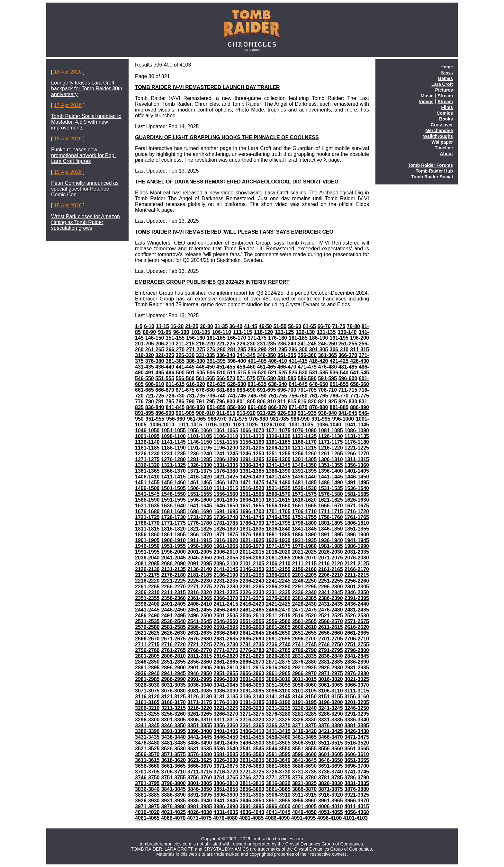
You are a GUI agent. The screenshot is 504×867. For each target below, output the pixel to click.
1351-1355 (331, 465)
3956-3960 (305, 801)
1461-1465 (200, 483)
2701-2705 (331, 639)
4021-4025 (173, 812)
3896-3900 (226, 795)
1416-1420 (200, 477)
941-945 (348, 413)
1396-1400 (331, 471)
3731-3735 (305, 772)
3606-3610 (357, 754)
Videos (426, 102)
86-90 (149, 332)
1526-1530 (305, 488)
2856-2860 (200, 662)
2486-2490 (147, 616)
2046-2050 (200, 558)
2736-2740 (278, 644)
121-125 (284, 332)
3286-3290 (331, 714)
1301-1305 (305, 459)
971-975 (238, 419)
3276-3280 (278, 714)
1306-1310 (331, 459)
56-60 (295, 326)
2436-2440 (357, 604)
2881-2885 (331, 662)
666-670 (165, 390)
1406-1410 (147, 477)
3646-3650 (331, 760)
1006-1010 (162, 425)
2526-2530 (357, 616)
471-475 (307, 367)
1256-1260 (305, 454)
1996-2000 (173, 552)
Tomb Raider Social (432, 177)
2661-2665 (357, 633)
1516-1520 (252, 488)
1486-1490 (331, 483)
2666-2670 (147, 639)
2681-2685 (226, 639)
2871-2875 (278, 662)
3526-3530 (173, 749)
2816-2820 (226, 656)
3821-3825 (305, 783)
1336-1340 (252, 465)
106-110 (222, 332)
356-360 (307, 355)
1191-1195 (200, 448)
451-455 (226, 367)
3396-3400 (200, 731)
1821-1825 (200, 529)
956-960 (176, 419)
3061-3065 (331, 685)
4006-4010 (331, 806)
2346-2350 (357, 592)
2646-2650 (278, 633)
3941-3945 (226, 801)
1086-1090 (357, 430)
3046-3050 (252, 685)
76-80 (353, 326)
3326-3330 (305, 720)
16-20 (177, 326)
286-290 (257, 349)
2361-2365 (200, 598)
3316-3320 (252, 720)
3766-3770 (252, 778)
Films (447, 107)
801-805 (246, 402)
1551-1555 (200, 494)
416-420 (319, 361)
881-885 (339, 407)
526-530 (298, 373)
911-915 (226, 413)
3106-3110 (331, 691)
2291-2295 (305, 587)
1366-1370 (173, 471)
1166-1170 (305, 442)
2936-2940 (147, 673)
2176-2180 (173, 575)
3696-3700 (357, 766)
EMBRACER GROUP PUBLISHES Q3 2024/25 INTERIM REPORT (212, 282)
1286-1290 (226, 459)
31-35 (221, 326)
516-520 (257, 373)
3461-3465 (305, 737)
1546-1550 (173, 494)
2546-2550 (226, 621)
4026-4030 (200, 812)
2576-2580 (147, 627)
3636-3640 (278, 760)
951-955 (155, 419)
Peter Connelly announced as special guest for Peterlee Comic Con (85, 189)
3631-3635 (252, 760)
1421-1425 (226, 477)
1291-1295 (252, 459)
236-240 (287, 344)
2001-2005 (200, 552)
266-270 (175, 349)
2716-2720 (173, 644)
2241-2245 (278, 581)
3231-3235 (278, 708)
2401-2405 (173, 604)
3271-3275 (252, 714)
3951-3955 (278, 801)
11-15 (162, 326)
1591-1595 (173, 500)
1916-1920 (226, 540)
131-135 (326, 332)
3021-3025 (357, 679)
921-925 (267, 413)
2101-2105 (252, 563)
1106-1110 (226, 436)
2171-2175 (147, 575)
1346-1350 (305, 465)
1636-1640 (173, 506)
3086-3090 (226, 691)
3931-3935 (173, 801)
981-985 (279, 419)
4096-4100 (330, 818)
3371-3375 (305, 725)
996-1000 (343, 419)
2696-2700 (305, 639)
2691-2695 (278, 639)
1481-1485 (305, 483)
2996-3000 (226, 679)
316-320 (144, 355)
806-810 (267, 402)
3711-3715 (200, 772)
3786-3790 (357, 778)
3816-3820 (278, 783)
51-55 (280, 326)
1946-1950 (147, 546)
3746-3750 (147, 778)
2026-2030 (331, 552)
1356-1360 (357, 465)
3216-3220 (200, 708)
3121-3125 (173, 697)
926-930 (287, 413)
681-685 (226, 390)
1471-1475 (252, 483)
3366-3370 (278, 725)
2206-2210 (331, 575)
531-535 (319, 373)
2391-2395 (357, 598)
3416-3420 (305, 731)
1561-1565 (252, 494)
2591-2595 (226, 627)
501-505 (196, 373)
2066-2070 (305, 558)
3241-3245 (331, 708)
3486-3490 (200, 743)
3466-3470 (331, 737)
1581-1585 (357, 494)
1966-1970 (252, 546)
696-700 (287, 390)
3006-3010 (278, 679)
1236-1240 (200, 454)
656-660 (360, 384)
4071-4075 (199, 818)
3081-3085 (200, 691)
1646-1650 (226, 506)
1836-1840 (278, 529)
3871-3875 (331, 789)
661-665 (144, 390)
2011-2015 (252, 552)
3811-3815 (252, 783)
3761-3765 (226, 778)
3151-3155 (331, 697)
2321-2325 (226, 592)
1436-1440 (305, 477)
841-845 (175, 407)
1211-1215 (305, 448)
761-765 (319, 396)
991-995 (321, 419)
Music (427, 96)
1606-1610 (252, 500)
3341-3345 (147, 725)
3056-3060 (305, 685)
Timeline (444, 148)
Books (446, 119)
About (446, 154)
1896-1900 (357, 535)
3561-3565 (357, 749)
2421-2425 (278, 604)
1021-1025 (245, 425)
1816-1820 (173, 529)
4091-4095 (304, 818)
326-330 (185, 355)
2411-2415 (226, 604)
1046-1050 (147, 430)
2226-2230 (200, 581)
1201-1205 (252, 448)
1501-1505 (173, 488)
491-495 (155, 373)
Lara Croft (442, 84)
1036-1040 (329, 425)
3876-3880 (357, 789)
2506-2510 (252, 616)
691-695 (267, 390)
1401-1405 (357, 471)
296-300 (298, 349)
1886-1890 (305, 535)
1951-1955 (173, 546)
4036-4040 (252, 812)
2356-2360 (173, 598)
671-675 (185, 390)
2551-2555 (252, 621)
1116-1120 (278, 436)
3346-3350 (173, 725)
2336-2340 (305, 592)
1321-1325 (173, 465)
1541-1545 (147, 494)
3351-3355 (200, 725)
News (447, 73)
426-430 (360, 361)
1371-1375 (200, 471)
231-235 (267, 344)
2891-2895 (147, 668)
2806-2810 (173, 656)
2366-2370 (226, 598)
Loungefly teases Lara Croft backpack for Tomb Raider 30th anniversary (87, 89)
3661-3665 (173, 766)
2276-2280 (226, 587)
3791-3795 (147, 783)
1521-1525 (278, 488)
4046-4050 (305, 812)
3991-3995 (252, 806)
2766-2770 (200, 650)
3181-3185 (252, 702)
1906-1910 (173, 540)
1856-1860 (147, 535)
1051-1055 (173, 430)
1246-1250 (252, 454)
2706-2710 (357, 639)
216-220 (206, 344)
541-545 (360, 373)
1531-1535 (331, 488)
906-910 (206, 413)
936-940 (327, 413)
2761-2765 (173, 650)
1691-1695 (226, 511)
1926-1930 (278, 540)
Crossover (442, 125)
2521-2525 (331, 616)
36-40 (236, 326)
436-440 (165, 367)
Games (445, 78)
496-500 (175, 373)
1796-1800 (305, 523)
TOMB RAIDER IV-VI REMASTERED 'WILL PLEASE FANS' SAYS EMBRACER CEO (234, 232)
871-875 (298, 407)
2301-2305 (357, 587)
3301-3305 (173, 720)
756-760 (298, 396)
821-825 (327, 402)
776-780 (144, 402)
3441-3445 (200, 737)
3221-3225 (226, 708)
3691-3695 (331, 766)
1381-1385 (252, 471)
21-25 (192, 326)
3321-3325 (278, 720)
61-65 (309, 326)
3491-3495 (226, 743)
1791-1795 (278, 523)
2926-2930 (331, 668)
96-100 (181, 332)
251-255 (348, 344)
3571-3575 (173, 754)
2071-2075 (331, 558)
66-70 (324, 326)
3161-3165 (147, 702)
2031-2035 (357, 552)
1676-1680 (147, 511)
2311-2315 (173, 592)
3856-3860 (252, 789)
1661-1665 (305, 506)
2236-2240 (252, 581)
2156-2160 (305, 569)
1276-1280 (173, 459)
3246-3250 (357, 708)
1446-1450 (357, 477)
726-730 (175, 396)
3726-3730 (278, 772)
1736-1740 (226, 517)
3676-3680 (252, 766)
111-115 (243, 332)
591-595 (327, 378)
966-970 (217, 419)
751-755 (278, 396)
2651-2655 (305, 633)
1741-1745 (252, 517)
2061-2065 (278, 558)
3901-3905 (252, 795)
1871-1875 (226, 535)
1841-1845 (305, 529)
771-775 (360, 396)
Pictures (444, 90)
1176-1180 (357, 442)
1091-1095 (147, 436)
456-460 (246, 367)
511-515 (237, 373)
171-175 (257, 338)
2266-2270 (173, 587)
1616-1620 (305, 500)
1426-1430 (252, 477)
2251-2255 (331, 581)
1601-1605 (226, 500)
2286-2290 (278, 587)
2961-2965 (278, 673)
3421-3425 (331, 731)
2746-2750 (331, 644)
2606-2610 (305, 627)
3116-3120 (147, 697)
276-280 (216, 349)
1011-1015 (190, 425)
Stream (445, 96)
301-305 (319, 349)
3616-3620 (173, 760)
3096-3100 (278, 691)
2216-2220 (147, 581)
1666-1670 (331, 506)
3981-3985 (200, 806)
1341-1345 (278, 465)
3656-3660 (147, 766)
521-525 (278, 373)
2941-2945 (173, 673)
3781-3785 (331, 778)
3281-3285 (305, 714)
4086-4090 (278, 818)
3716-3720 (226, 772)
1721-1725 (147, 517)
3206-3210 (147, 708)
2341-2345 (331, 592)
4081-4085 (252, 818)
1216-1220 (331, 448)
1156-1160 (252, 442)
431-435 (144, 367)
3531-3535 (200, 749)
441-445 (185, 367)
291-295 (278, 349)
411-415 (298, 361)
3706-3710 (173, 772)
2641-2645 (252, 633)
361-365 (327, 355)
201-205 (144, 344)
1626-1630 (357, 500)
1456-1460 (173, 483)
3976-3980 (173, 806)
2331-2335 (278, 592)
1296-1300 (278, 459)
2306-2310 (147, 592)
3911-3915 (305, 795)
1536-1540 (357, 488)
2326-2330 (252, 592)
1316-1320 (147, 465)
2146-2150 (252, 569)
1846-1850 (331, 529)
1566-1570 (278, 494)
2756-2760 (147, 650)
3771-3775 (278, 778)
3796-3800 (173, 783)
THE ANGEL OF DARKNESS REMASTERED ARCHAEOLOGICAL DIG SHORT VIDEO (237, 182)
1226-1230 (147, 454)
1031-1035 (301, 425)
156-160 (196, 338)
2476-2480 (331, 610)
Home (447, 67)
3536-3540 (226, 749)
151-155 (175, 338)
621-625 (216, 384)
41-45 (251, 326)
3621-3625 (200, 760)
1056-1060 (200, 430)
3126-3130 (200, 697)
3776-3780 (305, 778)
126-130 (306, 332)
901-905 (185, 413)
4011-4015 (357, 806)
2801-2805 (147, 656)
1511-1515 (226, 488)
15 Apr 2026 (68, 139)
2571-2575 (357, 621)
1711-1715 (331, 511)
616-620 (196, 384)
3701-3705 (147, 772)
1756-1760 (331, 517)
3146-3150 (305, 697)
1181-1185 (147, 448)
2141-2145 (226, 569)
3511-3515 (331, 743)
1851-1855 (357, 529)
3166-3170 (173, 702)
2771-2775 (226, 650)
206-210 (165, 344)
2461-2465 (252, 610)
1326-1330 (200, 465)
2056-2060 (252, 558)
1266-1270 (357, 454)
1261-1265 (331, 454)
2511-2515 (278, 616)
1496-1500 (147, 488)
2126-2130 (147, 569)
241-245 (307, 344)
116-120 (263, 332)
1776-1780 (200, 523)
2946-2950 (200, 673)
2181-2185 (200, 575)
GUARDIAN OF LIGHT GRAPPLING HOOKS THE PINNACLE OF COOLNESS (227, 137)
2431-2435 (331, 604)
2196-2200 (278, 575)
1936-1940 (331, 540)
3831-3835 (357, 783)
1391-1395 (305, 471)
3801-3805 (200, 783)
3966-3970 (357, 801)
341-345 (246, 355)
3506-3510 (305, 743)
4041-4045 (278, 812)
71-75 (339, 326)
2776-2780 (252, 650)
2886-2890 (357, 662)
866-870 (278, 407)
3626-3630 (226, 760)
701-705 (307, 390)
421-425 (339, 361)
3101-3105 (305, 691)
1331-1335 (226, 465)
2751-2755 (357, 644)
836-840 (155, 407)
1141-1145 (173, 442)
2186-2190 (226, 575)
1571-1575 (305, 494)
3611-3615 (147, 760)
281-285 (237, 349)
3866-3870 (305, 789)
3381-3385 (357, 725)
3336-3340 (357, 720)
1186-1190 (173, 448)
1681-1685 (173, 511)
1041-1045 (357, 425)
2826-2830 (278, 656)
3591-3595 (278, 754)
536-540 (339, 373)
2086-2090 (173, 563)
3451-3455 (252, 737)
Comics (445, 113)
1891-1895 (331, 535)
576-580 (267, 378)
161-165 (216, 338)
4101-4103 (356, 818)
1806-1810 (357, 523)
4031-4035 (226, 812)
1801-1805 (331, 523)
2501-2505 (226, 616)
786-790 (185, 402)
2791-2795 (331, 650)
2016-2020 (278, 552)
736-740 (216, 396)
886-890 (360, 407)
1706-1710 (305, 511)
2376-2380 (278, 598)
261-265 (155, 349)
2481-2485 (357, 610)
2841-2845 (357, 656)
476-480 (327, 367)
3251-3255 (147, 714)
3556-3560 (331, 749)
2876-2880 (305, 662)
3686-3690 (305, 766)
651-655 (339, 384)
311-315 (360, 349)
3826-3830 (331, 783)
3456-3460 (278, 737)
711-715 (348, 390)
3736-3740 (331, 772)
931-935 (307, 413)
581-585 (287, 378)
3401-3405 (226, 731)
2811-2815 (200, 656)
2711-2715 (147, 644)
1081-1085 (331, 430)
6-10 (149, 326)
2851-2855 (173, 662)
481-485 (348, 367)
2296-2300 (331, 587)
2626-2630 (173, 633)
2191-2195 (252, 575)
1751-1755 (305, 517)
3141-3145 (278, 697)
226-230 (246, 344)
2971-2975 (331, 673)
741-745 (237, 396)
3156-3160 (357, 697)
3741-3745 (357, 772)
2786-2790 (305, 650)
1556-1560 (226, 494)
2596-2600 (252, 627)
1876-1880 (252, 535)
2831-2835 (305, 656)
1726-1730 (173, 517)
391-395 (216, 361)
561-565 (206, 378)
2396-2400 (147, 604)
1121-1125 (305, 436)
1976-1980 (305, 546)
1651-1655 (252, 506)
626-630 (237, 384)
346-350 (267, 355)
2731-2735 (252, 644)
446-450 (206, 367)
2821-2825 (252, 656)
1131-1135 (357, 436)
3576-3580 (200, 754)
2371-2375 (252, 598)
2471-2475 (305, 610)
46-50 (265, 326)
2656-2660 (331, 633)
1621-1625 (331, 500)
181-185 (298, 338)
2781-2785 (278, 650)
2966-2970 (305, 673)
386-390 (196, 361)
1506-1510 (200, 488)
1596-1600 (200, 500)
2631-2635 (200, 633)
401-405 (257, 361)
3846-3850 (200, 789)
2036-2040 (147, 558)
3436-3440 (173, 737)
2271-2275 (200, 587)
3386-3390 (147, 731)
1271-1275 (147, 459)
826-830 (348, 402)
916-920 (246, 413)
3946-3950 (252, 801)
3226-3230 (252, 708)
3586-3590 (252, 754)
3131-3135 (226, 697)
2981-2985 (147, 679)
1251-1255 (278, 454)
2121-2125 (357, 563)
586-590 (307, 378)
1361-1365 (147, 471)
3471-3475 (357, 737)
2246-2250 (305, 581)
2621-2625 (147, 633)
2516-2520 (305, 616)
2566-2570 (331, 621)
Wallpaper (442, 142)
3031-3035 (173, 685)
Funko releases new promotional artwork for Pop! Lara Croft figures (83, 155)
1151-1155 (226, 442)
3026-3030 (147, 685)
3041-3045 (226, 685)
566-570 (226, 378)
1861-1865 (173, 535)
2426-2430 (305, 604)
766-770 (339, 396)
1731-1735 (200, 517)
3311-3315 (226, 720)
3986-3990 (226, 806)
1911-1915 (200, 540)
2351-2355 (147, 598)
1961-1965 (226, 546)
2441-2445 (147, 610)
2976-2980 (357, 673)
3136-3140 (252, 697)
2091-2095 (200, 563)
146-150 (155, 338)
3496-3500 (252, 743)
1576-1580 (331, 494)
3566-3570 (147, 754)
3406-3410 (252, 731)
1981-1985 (331, 546)
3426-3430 (357, 731)
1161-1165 (278, 442)
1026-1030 (273, 425)
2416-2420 (252, 604)
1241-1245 (226, 454)
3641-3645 (305, 760)
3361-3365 (252, 725)
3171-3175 (200, 702)
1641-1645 (200, 506)
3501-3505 (278, 743)
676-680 (206, 390)
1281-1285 (200, 459)
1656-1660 (278, 506)
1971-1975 (278, 546)
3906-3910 (278, 795)
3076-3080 (173, 691)
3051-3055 (278, 685)
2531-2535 (147, 621)
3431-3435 (147, 737)
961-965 (197, 419)
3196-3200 (331, 702)
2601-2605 (278, 627)
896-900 (165, 413)
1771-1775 (173, 523)
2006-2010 (226, 552)
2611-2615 (331, 627)
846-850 (196, 407)
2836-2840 (331, 656)
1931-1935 (305, 540)
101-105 (201, 332)
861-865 (257, 407)
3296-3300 (147, 720)
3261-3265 (200, 714)
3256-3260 (173, 714)
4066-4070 (173, 818)
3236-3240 (305, 708)
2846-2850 (147, 662)
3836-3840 (147, 789)
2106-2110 (278, 563)
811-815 (287, 402)
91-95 (165, 332)
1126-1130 (331, 436)
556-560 (185, 378)
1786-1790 (252, 523)
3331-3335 (331, 720)
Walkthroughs (438, 136)
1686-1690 (200, 511)
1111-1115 (252, 436)
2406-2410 (200, 604)
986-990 (300, 419)
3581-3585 (226, 754)
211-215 (185, 344)
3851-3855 (226, 789)
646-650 (319, 384)
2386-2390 (331, 598)
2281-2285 (252, 587)
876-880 (319, 407)
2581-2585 (173, 627)
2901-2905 (200, 668)
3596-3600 (305, 754)
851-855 (216, 407)
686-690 (246, 390)
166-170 (237, 338)
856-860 (237, 407)
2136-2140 (200, 569)
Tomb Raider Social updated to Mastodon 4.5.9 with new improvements (86, 122)
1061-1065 (226, 430)
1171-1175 (331, 442)
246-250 (327, 344)
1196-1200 (226, 448)
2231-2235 (226, 581)
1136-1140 (147, 442)
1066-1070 (252, 430)
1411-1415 (173, 477)
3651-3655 (357, 760)
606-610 (155, 384)
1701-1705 (278, 511)
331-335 (206, 355)
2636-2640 (226, 633)
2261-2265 (147, 587)
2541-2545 (200, 621)
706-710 (327, 390)
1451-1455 (147, 483)
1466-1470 (226, 483)
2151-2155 (278, 569)
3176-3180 (226, 702)
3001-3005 (252, 679)
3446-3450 (226, 737)
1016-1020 (218, 425)
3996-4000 (278, 806)
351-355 (287, 355)
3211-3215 (173, 708)
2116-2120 (331, 563)
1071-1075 (278, 430)
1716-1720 (357, 511)
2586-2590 (200, 627)
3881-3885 (147, 795)
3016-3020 (331, 679)
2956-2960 (252, 673)
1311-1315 (357, 459)
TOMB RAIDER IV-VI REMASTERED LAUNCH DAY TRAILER (207, 87)
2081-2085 (147, 563)
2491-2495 (173, 616)
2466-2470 (278, 610)
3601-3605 (331, 754)
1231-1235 (173, 454)
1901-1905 (147, 540)
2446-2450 (173, 610)
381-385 (175, 361)
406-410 (278, 361)
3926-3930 (147, 801)
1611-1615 (278, 500)
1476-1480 (278, 483)
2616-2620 (357, 627)
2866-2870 (252, 662)
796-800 (226, 402)
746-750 (257, 396)
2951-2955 (226, 673)
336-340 (226, 355)
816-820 (307, 402)
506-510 (216, 373)
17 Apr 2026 (68, 105)
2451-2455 (200, 610)
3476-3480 (147, 743)
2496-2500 (200, 616)
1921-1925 (252, 540)
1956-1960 (200, 546)
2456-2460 (226, 610)
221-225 (226, 344)
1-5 (139, 326)
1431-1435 (278, 477)
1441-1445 (331, 477)
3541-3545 (252, 749)
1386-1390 (278, 471)
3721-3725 (252, 772)
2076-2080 (357, 558)
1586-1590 (147, 500)
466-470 (287, 367)
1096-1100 (173, 436)
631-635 (257, 384)
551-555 (165, 378)
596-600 (348, 378)
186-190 (319, 338)
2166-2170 (357, 569)
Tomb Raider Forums (430, 165)
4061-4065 (147, 818)
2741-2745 (305, 644)
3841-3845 (173, 789)
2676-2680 (200, 639)
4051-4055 (331, 812)
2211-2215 (357, 575)
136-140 (347, 332)
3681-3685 (278, 766)
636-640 (278, 384)
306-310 (339, 349)
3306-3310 (200, 720)
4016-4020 (147, 812)
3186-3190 (278, 702)
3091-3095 (252, 691)
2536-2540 (173, 621)
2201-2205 (305, 575)
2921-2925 (305, 668)
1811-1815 (147, 529)
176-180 (278, 338)
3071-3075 (147, 691)
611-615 (175, 384)
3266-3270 (226, 714)
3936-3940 (200, 801)
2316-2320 (200, 592)
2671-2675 (173, 639)
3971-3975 (147, 806)
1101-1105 (200, 436)
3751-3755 (173, 778)
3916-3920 (331, 795)
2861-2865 (226, 662)
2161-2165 (331, 569)
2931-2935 (357, 668)
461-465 (267, 367)
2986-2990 (173, 679)
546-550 (144, 378)
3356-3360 (226, 725)
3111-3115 (357, 691)
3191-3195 (305, 702)
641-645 (298, 384)
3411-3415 (278, 731)
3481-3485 (173, 743)
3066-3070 (357, 685)
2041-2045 (173, 558)
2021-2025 (305, 552)
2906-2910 (226, 668)
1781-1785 (226, 523)
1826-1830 (226, 529)
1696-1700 (252, 511)
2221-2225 (173, 581)
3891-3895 (200, 795)
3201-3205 (357, 702)
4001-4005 (305, 806)
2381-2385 (305, 598)
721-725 (155, 396)
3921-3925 (357, 795)
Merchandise (439, 130)
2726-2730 (226, 644)
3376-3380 (331, 725)
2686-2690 (252, 639)
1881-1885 (278, 535)
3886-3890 (173, 795)
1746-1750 (278, 517)
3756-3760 (200, 778)
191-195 (339, 338)
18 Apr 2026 (68, 72)
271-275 (196, 349)
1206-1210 (278, 448)
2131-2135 (173, 569)
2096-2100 (226, 563)
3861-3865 (278, 789)
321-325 (165, 355)
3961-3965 (331, 801)
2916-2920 (278, 668)
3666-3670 (200, 766)
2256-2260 (357, 581)
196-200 (360, 338)
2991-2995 (200, 679)
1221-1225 (357, 448)
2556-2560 (278, 621)
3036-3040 (200, 685)
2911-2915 (252, 668)
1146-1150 (200, 442)
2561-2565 (305, 621)
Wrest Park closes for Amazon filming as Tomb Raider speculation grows (85, 222)
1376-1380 (226, 471)
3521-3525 (147, 749)
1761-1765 (357, 517)
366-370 (348, 355)
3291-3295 (357, 714)
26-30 (207, 326)
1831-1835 (252, 529)
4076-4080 (225, 818)
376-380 (155, 361)
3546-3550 (278, 749)
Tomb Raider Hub (434, 171)
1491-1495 (357, 483)
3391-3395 (173, 731)
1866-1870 (200, 535)
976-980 (259, 419)
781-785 (165, 402)
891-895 (144, 413)
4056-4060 (357, 812)
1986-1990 (357, 546)
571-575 (246, 378)
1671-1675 (357, 506)
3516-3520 (357, 743)
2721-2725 (200, 644)
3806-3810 (226, 783)
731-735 (196, 396)
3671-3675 (226, 766)
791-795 (206, 402)
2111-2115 (305, 563)
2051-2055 (226, 558)
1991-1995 (147, 552)
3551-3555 (305, 749)
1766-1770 (147, 523)
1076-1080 (305, 430)
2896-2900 (173, 668)
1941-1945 (357, 540)
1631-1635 (147, 506)
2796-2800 (357, 650)
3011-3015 (305, 679)
